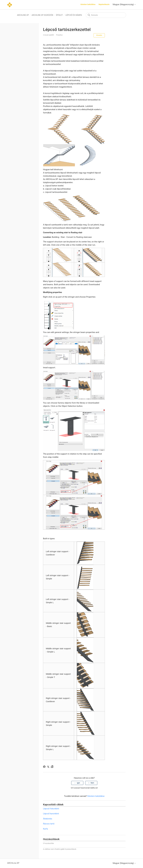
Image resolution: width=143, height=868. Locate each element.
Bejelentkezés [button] (104, 4)
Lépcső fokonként (51, 809)
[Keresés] (106, 15)
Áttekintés (48, 819)
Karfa (45, 829)
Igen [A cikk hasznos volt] (78, 783)
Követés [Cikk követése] (99, 35)
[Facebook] (45, 767)
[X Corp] (49, 767)
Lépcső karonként (51, 814)
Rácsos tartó (49, 824)
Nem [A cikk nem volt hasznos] (92, 783)
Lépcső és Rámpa (74, 15)
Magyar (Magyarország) (124, 4)
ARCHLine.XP (23, 15)
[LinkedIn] (52, 767)
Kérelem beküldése (88, 4)
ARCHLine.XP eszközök (42, 15)
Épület (59, 15)
